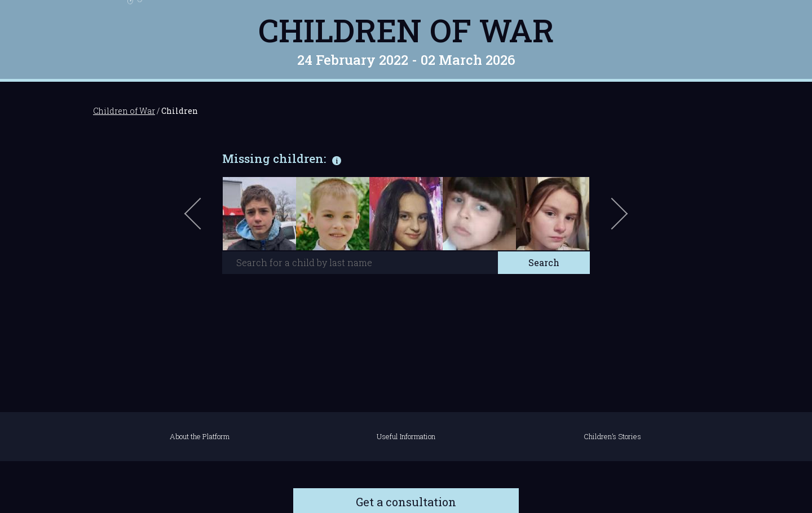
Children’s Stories (612, 436)
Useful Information (406, 436)
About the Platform (200, 436)
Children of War (406, 30)
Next (617, 219)
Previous (206, 219)
